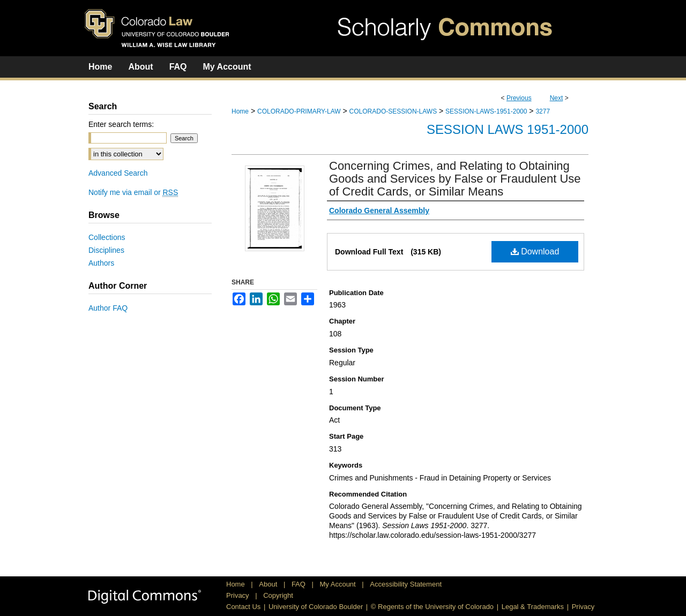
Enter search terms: (121, 124)
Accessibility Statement (406, 584)
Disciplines (106, 250)
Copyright (278, 595)
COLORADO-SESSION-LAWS (393, 111)
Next (557, 98)
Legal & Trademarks (533, 607)
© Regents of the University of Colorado (432, 607)
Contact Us (243, 607)
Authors (101, 263)
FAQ (300, 584)
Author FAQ (108, 308)
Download (535, 251)
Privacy (238, 595)
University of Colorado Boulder (316, 607)
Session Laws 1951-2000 (508, 129)
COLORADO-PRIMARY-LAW (299, 111)
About (269, 584)
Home (240, 111)
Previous (519, 98)
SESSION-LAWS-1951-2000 (486, 111)
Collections (107, 237)
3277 (543, 111)
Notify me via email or (133, 192)
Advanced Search (118, 173)
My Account (339, 584)
